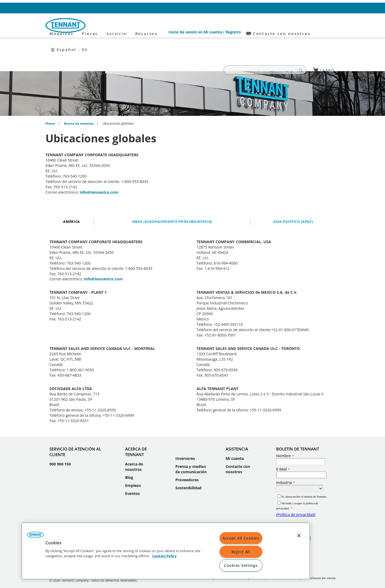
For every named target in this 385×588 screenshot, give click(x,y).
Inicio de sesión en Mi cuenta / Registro (221, 8)
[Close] (299, 536)
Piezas (139, 26)
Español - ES (323, 8)
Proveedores (187, 447)
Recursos (195, 26)
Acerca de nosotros (134, 434)
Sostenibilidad (188, 455)
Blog (129, 445)
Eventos (132, 461)
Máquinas (110, 26)
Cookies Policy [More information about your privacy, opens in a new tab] (164, 556)
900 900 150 (60, 432)
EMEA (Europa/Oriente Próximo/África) (172, 189)
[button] (35, 537)
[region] (166, 551)
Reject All (241, 552)
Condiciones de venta (318, 546)
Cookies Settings (241, 565)
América (72, 189)
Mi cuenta (235, 426)
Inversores (185, 426)
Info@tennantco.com (103, 247)
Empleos (133, 453)
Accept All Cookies (241, 538)
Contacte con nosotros (281, 8)
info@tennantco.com (99, 160)
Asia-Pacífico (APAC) (293, 189)
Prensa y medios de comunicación (191, 437)
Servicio (165, 26)
